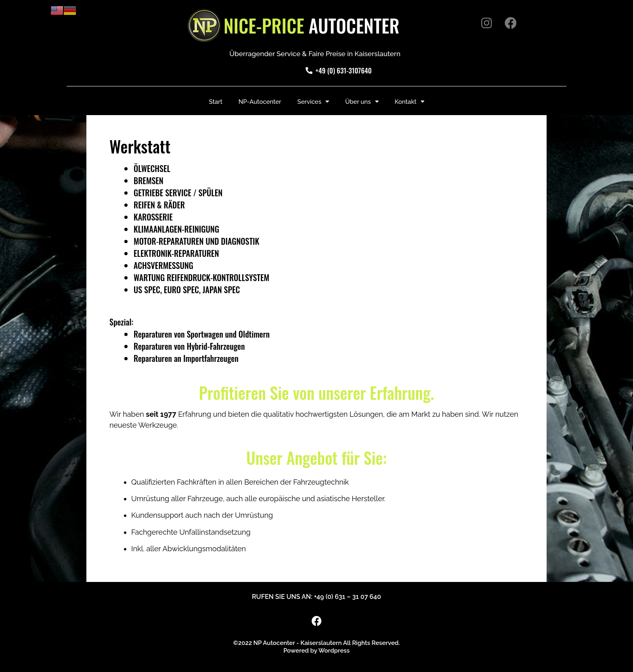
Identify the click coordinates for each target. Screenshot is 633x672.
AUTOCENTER (312, 25)
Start (215, 102)
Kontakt (410, 102)
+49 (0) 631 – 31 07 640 (348, 597)
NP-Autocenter (260, 102)
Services (313, 102)
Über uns (362, 102)
